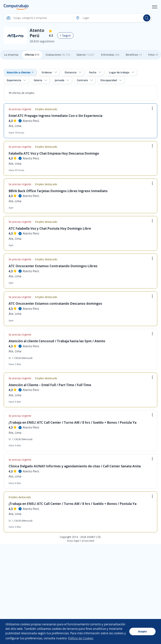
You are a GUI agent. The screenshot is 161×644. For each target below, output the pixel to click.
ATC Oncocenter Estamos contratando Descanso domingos (55, 303)
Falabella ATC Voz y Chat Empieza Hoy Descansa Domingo (54, 153)
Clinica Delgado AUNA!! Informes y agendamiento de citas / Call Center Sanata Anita (75, 466)
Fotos (153, 55)
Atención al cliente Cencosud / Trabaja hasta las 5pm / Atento (57, 341)
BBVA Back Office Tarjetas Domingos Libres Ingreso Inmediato (58, 191)
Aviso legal (73, 541)
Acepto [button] (142, 631)
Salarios (86, 55)
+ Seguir (65, 35)
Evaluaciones (58, 55)
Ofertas (32, 55)
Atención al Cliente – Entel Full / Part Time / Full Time (50, 385)
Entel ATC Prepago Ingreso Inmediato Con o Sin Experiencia (55, 116)
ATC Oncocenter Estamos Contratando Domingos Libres (53, 266)
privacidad (88, 541)
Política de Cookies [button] (81, 638)
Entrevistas (110, 55)
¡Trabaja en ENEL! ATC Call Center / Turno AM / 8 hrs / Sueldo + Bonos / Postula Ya (73, 422)
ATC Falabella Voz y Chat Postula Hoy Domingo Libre (50, 228)
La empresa (11, 55)
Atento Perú (31, 121)
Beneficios (134, 55)
